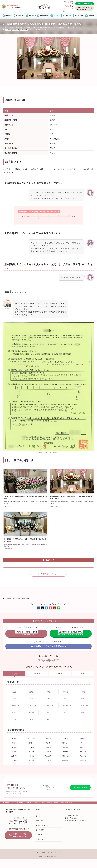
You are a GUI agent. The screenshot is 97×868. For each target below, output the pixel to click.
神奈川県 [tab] (37, 674)
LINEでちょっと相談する (85, 4)
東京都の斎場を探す (43, 825)
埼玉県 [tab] (83, 674)
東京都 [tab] (14, 674)
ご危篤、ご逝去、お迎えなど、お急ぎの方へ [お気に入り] (85, 8)
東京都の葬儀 (16, 30)
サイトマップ (59, 852)
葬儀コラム (40, 839)
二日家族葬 (8, 30)
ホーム (38, 816)
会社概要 (39, 834)
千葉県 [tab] (60, 674)
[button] (38, 608)
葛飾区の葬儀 (24, 30)
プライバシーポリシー (47, 852)
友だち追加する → (80, 787)
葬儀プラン (40, 821)
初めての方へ (40, 830)
